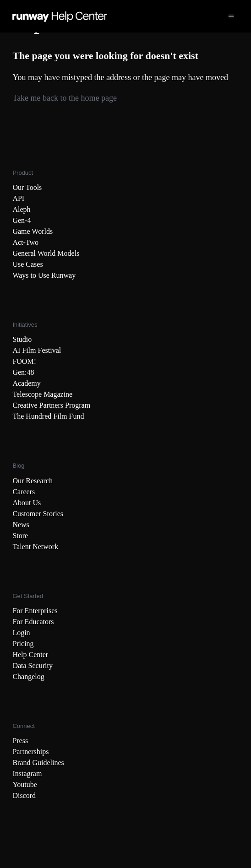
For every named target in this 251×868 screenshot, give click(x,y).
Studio (22, 339)
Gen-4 (22, 220)
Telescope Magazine (42, 394)
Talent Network (35, 547)
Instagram (27, 774)
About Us (27, 503)
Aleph (21, 209)
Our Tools (27, 187)
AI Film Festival (37, 350)
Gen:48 (23, 372)
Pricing (23, 644)
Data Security (33, 666)
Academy (26, 383)
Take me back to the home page (65, 98)
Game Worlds (33, 231)
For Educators (33, 622)
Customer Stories (38, 514)
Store (20, 536)
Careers (24, 492)
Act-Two (25, 242)
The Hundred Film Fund (48, 416)
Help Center (30, 655)
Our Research (33, 481)
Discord (24, 795)
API (18, 198)
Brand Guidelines (38, 763)
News (21, 525)
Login (21, 633)
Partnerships (30, 752)
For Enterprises (35, 611)
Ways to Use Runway (44, 275)
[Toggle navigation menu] (231, 16)
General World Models (46, 253)
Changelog (28, 677)
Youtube (25, 784)
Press (20, 741)
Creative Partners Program (51, 405)
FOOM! (24, 361)
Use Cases (27, 264)
